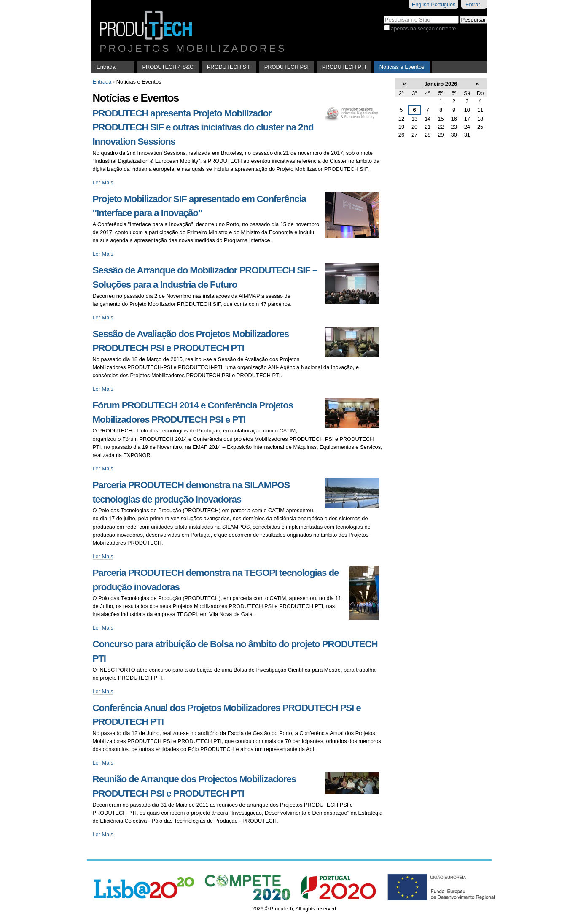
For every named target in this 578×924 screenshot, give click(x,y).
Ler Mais (103, 182)
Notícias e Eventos (402, 67)
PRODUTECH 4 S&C (168, 67)
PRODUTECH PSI (286, 67)
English (421, 4)
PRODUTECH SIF (229, 67)
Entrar (473, 4)
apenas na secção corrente (423, 28)
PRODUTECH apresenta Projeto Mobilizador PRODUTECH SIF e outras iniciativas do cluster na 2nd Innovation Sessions (203, 127)
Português (443, 4)
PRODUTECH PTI (344, 67)
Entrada (106, 67)
